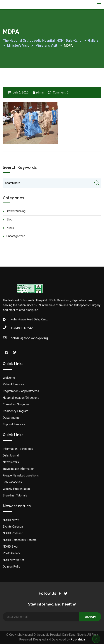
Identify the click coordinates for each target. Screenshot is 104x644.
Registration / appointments (21, 391)
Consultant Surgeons (16, 405)
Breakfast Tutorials (15, 496)
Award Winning (16, 211)
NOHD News (11, 520)
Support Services (14, 425)
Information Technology (18, 449)
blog (9, 220)
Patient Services (13, 385)
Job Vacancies (12, 482)
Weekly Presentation (16, 489)
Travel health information (19, 469)
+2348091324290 (14, 328)
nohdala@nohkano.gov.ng (14, 338)
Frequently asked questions (21, 476)
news (10, 228)
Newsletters (11, 462)
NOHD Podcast (13, 534)
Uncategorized (16, 236)
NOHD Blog (10, 547)
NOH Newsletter (13, 560)
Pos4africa (78, 640)
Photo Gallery (11, 554)
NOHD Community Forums (20, 540)
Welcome (9, 378)
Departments (11, 418)
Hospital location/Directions (21, 398)
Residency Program (16, 411)
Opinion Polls (11, 567)
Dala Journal (11, 456)
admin (40, 92)
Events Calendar (13, 527)
